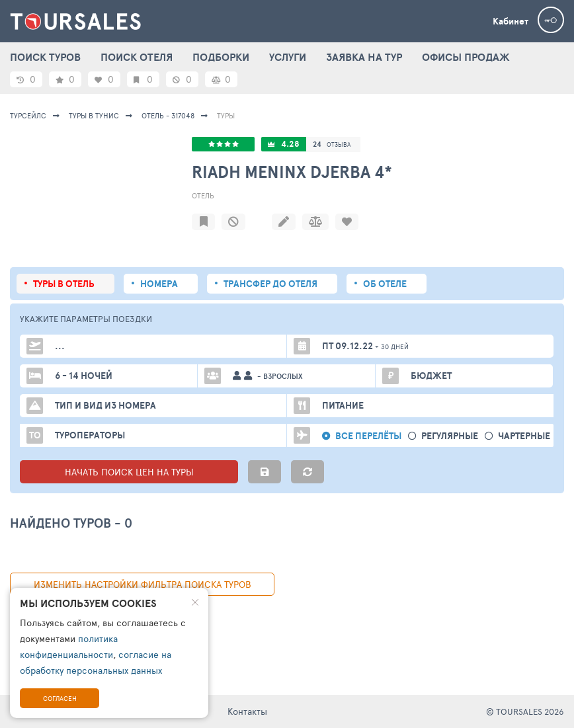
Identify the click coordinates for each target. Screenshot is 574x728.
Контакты (247, 711)
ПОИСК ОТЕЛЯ (137, 57)
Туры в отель (64, 284)
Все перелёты (368, 436)
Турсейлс (28, 115)
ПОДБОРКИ (221, 57)
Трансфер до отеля (270, 284)
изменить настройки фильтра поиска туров (143, 584)
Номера (159, 284)
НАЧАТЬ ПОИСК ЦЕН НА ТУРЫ (129, 472)
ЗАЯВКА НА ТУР (364, 57)
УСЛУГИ (288, 57)
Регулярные (450, 436)
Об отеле (385, 284)
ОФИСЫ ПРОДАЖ (466, 57)
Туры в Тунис (94, 115)
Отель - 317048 (168, 115)
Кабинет (511, 21)
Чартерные (524, 436)
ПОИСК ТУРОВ (45, 57)
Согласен (60, 698)
